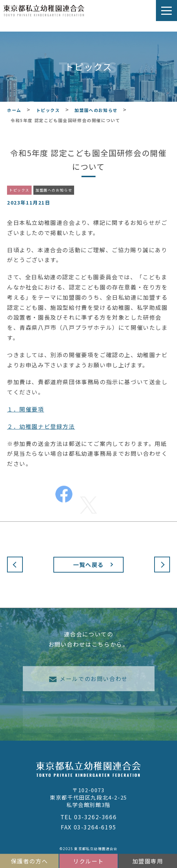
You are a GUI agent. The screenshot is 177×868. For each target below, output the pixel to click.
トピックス (19, 190)
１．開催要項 (26, 409)
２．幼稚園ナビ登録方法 (41, 426)
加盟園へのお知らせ (54, 190)
